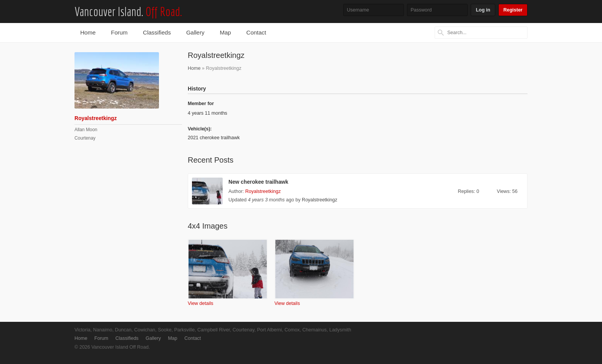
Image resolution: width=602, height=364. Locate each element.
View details (200, 303)
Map (225, 32)
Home (88, 32)
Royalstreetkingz (263, 191)
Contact (256, 32)
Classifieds (157, 32)
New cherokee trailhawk (258, 182)
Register (513, 10)
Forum (119, 32)
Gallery (195, 32)
